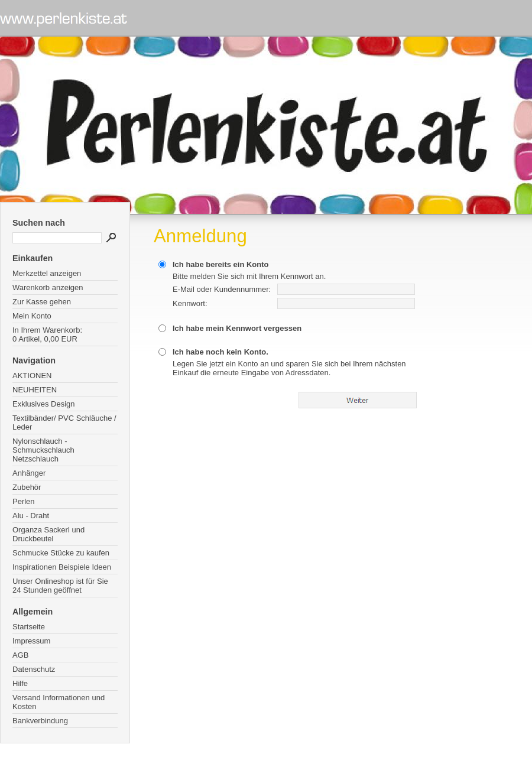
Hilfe (20, 683)
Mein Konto (32, 316)
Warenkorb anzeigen (48, 287)
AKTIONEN (32, 376)
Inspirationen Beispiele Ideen (62, 567)
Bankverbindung (40, 721)
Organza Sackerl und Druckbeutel (48, 534)
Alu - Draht (31, 516)
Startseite (29, 627)
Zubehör (27, 487)
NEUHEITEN (35, 390)
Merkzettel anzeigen (47, 273)
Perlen (24, 501)
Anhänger (29, 473)
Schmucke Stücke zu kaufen (61, 553)
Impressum (31, 641)
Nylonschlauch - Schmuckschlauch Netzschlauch (43, 450)
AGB (20, 655)
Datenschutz (34, 669)
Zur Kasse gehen (42, 302)
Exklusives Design (44, 404)
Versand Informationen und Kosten (59, 702)
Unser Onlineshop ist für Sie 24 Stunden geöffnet (60, 586)
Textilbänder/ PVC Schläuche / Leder (64, 422)
